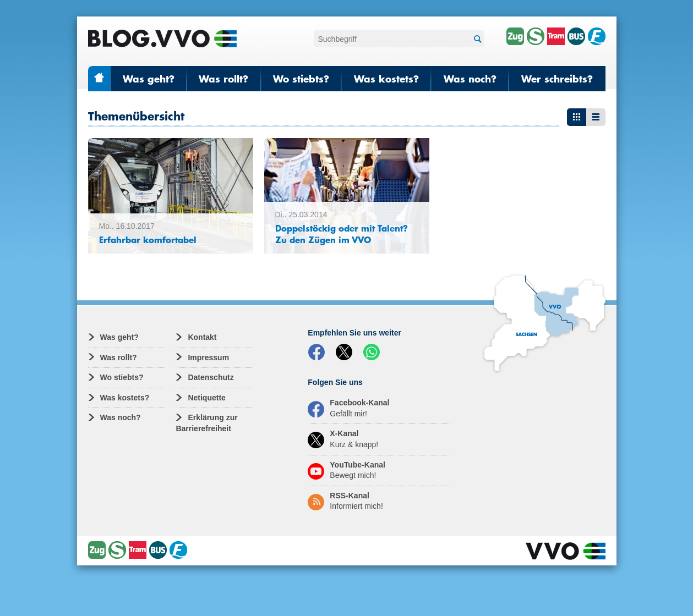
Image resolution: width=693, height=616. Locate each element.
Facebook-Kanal (348, 408)
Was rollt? (223, 79)
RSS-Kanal (345, 501)
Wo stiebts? (301, 79)
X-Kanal (343, 439)
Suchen (476, 39)
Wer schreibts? (557, 79)
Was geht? (149, 79)
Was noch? (470, 79)
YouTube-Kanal (346, 470)
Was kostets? (386, 79)
